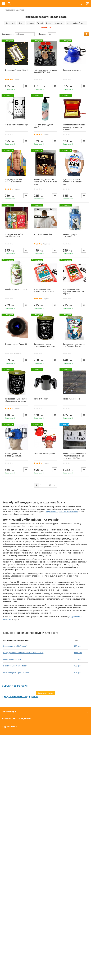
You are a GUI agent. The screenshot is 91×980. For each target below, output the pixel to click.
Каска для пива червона (44, 454)
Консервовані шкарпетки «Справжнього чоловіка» (16, 400)
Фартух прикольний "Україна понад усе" (13, 181)
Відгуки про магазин (15, 686)
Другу (21, 23)
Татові (40, 23)
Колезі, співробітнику (76, 23)
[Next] (54, 485)
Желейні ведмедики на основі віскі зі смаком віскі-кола (45, 182)
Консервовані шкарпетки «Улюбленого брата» (74, 345)
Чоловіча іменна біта (43, 234)
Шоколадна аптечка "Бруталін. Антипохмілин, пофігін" (74, 291)
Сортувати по (8, 34)
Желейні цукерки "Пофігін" (16, 289)
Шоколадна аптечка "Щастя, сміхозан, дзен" (44, 290)
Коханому (59, 23)
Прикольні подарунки (14, 10)
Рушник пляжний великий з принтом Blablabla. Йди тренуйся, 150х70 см (74, 456)
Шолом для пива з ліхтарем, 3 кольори (13, 455)
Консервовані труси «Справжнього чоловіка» (44, 345)
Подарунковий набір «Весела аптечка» (14, 235)
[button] (81, 4)
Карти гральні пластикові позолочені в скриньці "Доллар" (74, 127)
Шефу (49, 23)
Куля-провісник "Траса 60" (16, 344)
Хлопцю (30, 23)
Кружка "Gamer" (41, 399)
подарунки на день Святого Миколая (62, 511)
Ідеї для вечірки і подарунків (20, 696)
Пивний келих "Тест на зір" (15, 666)
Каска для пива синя (12, 659)
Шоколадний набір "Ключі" (15, 646)
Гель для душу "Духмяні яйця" (16, 672)
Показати (42, 34)
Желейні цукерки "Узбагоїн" (70, 235)
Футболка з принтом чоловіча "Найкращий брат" (72, 182)
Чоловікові (10, 23)
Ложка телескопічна (71, 399)
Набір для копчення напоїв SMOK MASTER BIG (23, 653)
